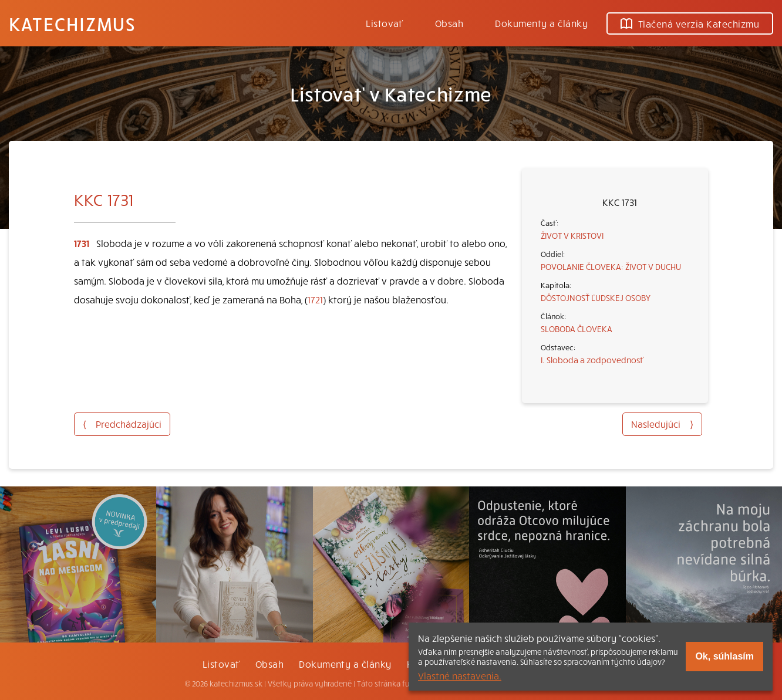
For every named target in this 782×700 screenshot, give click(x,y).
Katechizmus (72, 23)
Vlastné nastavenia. (460, 675)
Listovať (385, 23)
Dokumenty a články (541, 23)
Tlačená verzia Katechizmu (690, 23)
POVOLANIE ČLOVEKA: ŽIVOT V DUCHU (611, 266)
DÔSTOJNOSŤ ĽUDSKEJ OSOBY (596, 297)
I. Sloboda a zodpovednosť (592, 360)
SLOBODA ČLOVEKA (577, 329)
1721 (315, 299)
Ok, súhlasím (724, 656)
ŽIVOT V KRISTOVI (572, 235)
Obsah (449, 23)
